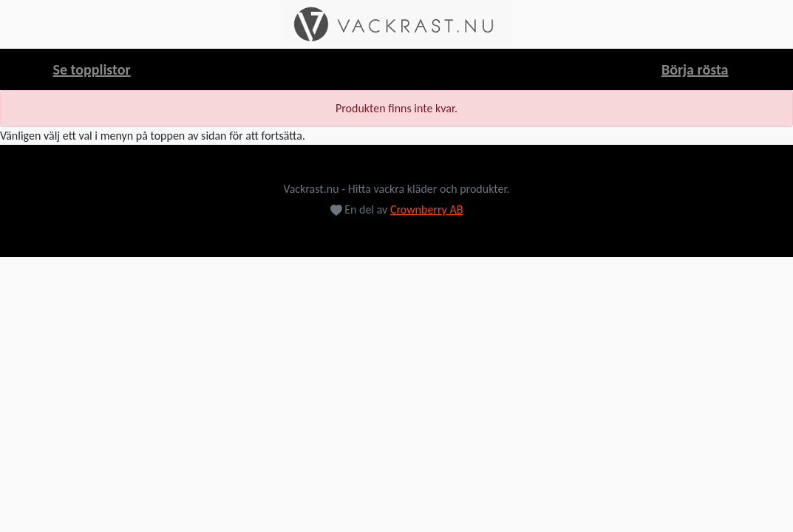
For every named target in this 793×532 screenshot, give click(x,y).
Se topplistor (92, 69)
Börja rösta (695, 69)
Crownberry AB (427, 209)
